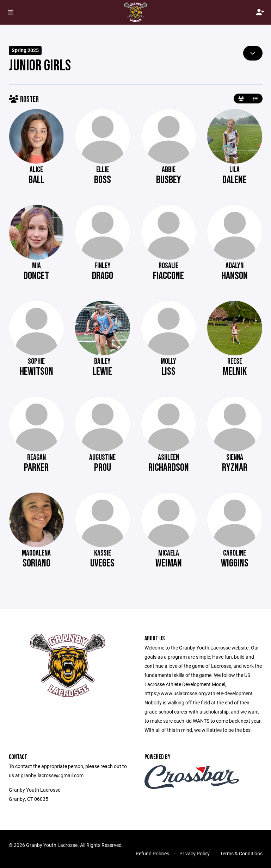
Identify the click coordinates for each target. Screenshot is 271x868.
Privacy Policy (195, 853)
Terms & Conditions (241, 853)
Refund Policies (152, 853)
